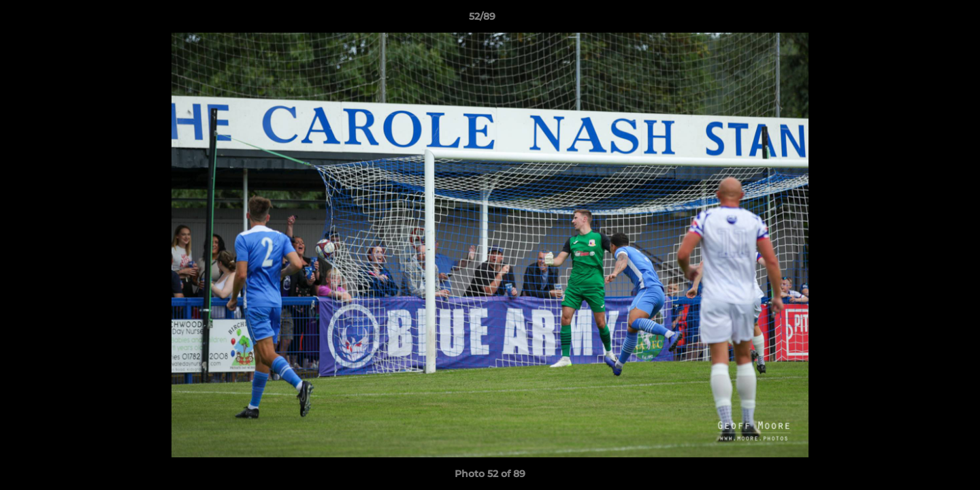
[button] (923, 20)
